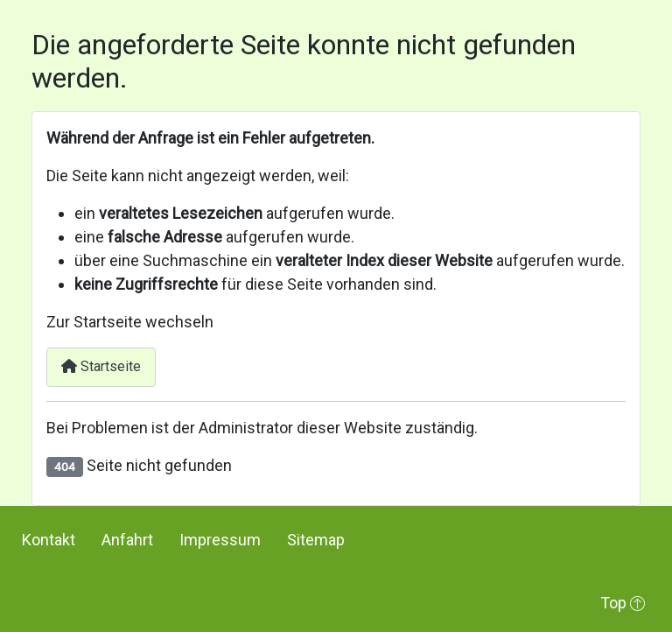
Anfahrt (127, 540)
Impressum (220, 540)
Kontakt (49, 540)
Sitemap (316, 540)
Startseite (101, 366)
